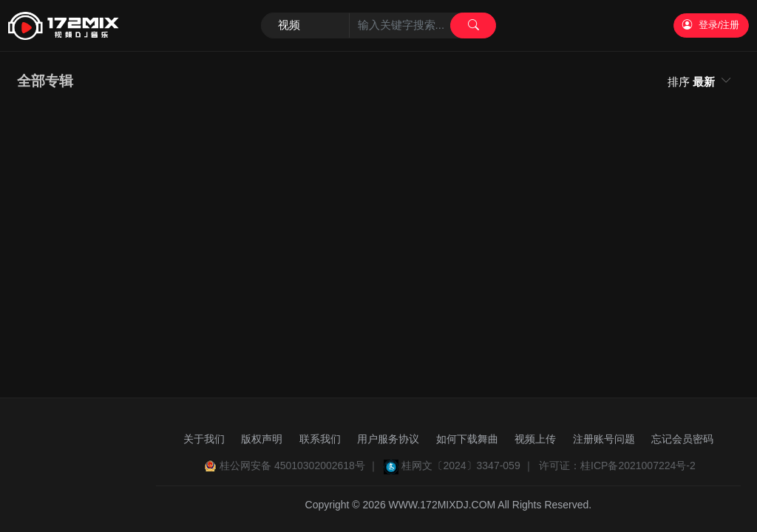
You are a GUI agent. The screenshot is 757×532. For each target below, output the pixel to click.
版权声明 (262, 439)
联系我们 (320, 439)
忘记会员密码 (682, 439)
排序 (693, 82)
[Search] (379, 26)
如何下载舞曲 (467, 439)
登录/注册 (711, 25)
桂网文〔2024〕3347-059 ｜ (467, 465)
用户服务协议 (388, 439)
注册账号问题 (604, 439)
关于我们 (204, 439)
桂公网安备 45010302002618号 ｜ (299, 465)
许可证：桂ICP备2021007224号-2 (617, 465)
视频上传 (535, 439)
